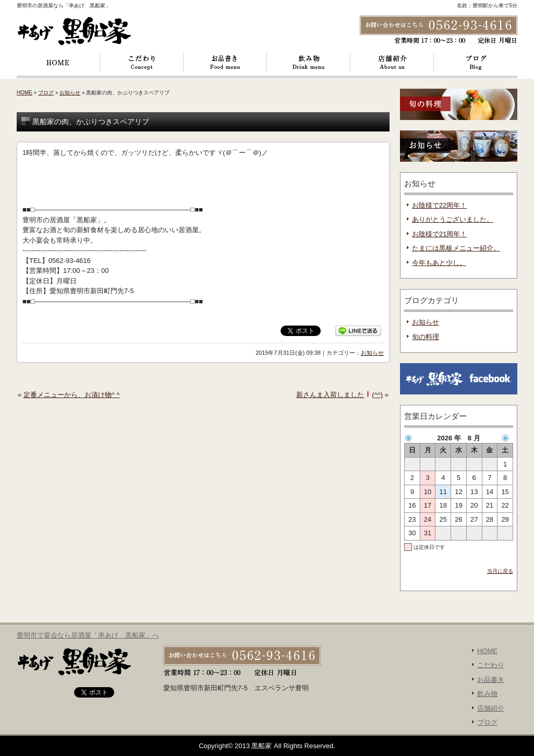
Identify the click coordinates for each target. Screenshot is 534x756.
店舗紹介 (392, 63)
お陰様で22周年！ (439, 205)
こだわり (142, 63)
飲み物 (309, 63)
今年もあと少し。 (439, 263)
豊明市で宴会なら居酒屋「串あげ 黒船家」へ (88, 635)
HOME (58, 63)
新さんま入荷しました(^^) (339, 395)
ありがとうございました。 (453, 219)
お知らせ (70, 93)
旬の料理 (426, 337)
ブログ (476, 63)
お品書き (225, 63)
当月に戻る (500, 571)
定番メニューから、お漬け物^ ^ (72, 395)
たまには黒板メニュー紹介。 (456, 248)
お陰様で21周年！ (439, 234)
